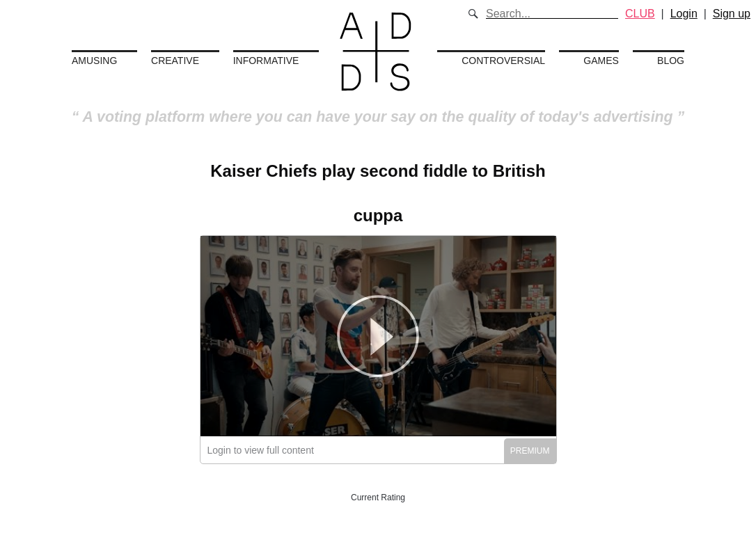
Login (684, 14)
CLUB (640, 14)
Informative (266, 61)
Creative (175, 61)
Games (601, 61)
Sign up (732, 14)
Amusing (94, 61)
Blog (671, 61)
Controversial (503, 61)
